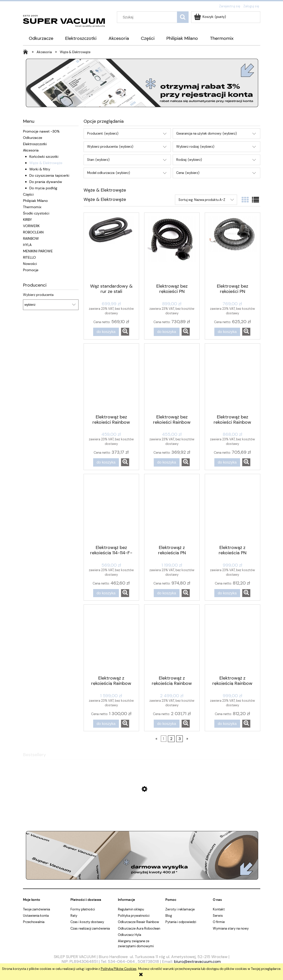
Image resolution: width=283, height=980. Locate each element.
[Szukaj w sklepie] (148, 17)
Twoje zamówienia (36, 909)
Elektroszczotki (35, 144)
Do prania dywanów (46, 182)
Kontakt (219, 909)
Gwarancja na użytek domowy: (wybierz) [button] (207, 133)
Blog (169, 916)
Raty (74, 916)
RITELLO (29, 257)
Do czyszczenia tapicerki (49, 175)
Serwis (218, 916)
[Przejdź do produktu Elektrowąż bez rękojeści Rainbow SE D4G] (111, 378)
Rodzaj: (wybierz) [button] (189, 160)
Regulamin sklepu (131, 909)
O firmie (219, 922)
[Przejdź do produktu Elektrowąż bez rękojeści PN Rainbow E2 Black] (172, 248)
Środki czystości (36, 213)
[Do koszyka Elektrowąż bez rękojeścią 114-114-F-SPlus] (106, 593)
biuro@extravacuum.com (197, 961)
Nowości (30, 264)
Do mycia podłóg (43, 188)
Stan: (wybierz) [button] (98, 160)
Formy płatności (83, 909)
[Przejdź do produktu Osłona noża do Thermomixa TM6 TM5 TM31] (142, 813)
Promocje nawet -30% (41, 131)
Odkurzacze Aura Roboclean (139, 928)
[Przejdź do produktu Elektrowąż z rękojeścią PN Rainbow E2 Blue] (233, 509)
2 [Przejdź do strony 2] (171, 739)
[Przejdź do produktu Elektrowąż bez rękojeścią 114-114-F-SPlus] (111, 509)
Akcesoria (31, 150)
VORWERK (31, 226)
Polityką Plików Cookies (119, 969)
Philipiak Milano (35, 201)
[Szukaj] (183, 17)
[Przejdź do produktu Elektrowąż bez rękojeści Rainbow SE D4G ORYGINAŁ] (172, 378)
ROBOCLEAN (33, 232)
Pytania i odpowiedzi (181, 922)
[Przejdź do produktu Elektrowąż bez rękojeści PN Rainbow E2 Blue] (233, 248)
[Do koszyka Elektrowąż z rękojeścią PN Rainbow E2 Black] (167, 593)
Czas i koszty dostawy (87, 922)
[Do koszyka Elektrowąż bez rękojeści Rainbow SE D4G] (106, 462)
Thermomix (32, 207)
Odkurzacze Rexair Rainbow (138, 922)
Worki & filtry (40, 169)
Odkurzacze (33, 138)
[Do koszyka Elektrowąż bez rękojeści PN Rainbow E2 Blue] (227, 332)
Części (28, 194)
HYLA (27, 245)
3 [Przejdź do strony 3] (180, 739)
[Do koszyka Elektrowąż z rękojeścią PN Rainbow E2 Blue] (227, 593)
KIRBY (27, 220)
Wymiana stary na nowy (231, 928)
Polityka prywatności (134, 916)
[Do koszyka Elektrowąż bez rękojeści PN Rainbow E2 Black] (167, 332)
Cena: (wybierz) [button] (188, 173)
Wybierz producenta (38, 295)
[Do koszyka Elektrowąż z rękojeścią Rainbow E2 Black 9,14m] (167, 724)
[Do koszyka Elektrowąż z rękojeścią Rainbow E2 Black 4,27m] (106, 724)
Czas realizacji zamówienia (90, 928)
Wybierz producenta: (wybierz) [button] (110, 147)
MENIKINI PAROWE (38, 251)
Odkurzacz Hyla (130, 935)
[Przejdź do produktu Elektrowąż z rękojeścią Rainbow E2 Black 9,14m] (172, 639)
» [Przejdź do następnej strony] (187, 739)
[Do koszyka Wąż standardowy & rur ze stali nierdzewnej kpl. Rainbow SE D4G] (106, 332)
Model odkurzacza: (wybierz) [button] (109, 173)
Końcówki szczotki (44, 157)
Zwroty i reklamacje (180, 909)
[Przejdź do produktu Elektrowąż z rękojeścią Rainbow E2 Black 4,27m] (111, 639)
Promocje (31, 270)
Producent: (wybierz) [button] (103, 133)
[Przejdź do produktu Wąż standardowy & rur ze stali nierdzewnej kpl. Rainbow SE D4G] (111, 248)
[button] (125, 332)
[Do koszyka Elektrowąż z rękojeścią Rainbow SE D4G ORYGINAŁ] (227, 724)
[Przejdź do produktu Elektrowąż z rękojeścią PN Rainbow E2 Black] (172, 509)
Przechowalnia (34, 922)
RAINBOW (31, 238)
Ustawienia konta (36, 916)
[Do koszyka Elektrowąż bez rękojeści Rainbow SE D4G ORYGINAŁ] (167, 462)
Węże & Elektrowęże (46, 163)
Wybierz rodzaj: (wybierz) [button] (195, 147)
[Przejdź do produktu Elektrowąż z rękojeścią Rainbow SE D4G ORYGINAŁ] (233, 639)
